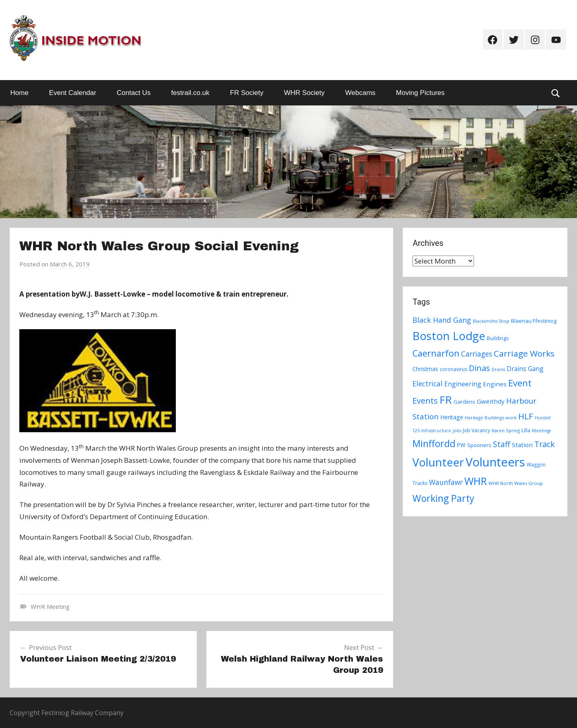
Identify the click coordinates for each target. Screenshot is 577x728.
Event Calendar (73, 93)
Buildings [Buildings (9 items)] (498, 338)
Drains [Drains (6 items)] (498, 369)
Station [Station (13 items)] (522, 445)
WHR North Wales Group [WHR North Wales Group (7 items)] (516, 483)
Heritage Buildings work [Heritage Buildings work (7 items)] (491, 418)
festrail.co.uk (190, 93)
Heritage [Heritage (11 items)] (452, 417)
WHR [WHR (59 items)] (476, 481)
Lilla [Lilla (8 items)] (526, 430)
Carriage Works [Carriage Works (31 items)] (524, 353)
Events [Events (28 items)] (425, 401)
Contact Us (134, 93)
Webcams (360, 93)
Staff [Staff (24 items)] (502, 444)
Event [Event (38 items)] (520, 383)
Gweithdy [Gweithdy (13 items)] (491, 401)
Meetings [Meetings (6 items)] (541, 431)
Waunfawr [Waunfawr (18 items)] (446, 482)
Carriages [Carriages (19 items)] (477, 354)
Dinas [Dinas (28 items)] (479, 368)
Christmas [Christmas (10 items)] (425, 369)
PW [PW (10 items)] (461, 445)
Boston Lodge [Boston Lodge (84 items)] (449, 336)
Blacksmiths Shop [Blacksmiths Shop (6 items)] (491, 321)
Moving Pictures (420, 93)
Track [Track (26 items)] (545, 444)
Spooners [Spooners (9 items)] (479, 445)
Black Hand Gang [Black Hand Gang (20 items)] (442, 320)
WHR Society (304, 93)
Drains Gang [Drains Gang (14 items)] (525, 369)
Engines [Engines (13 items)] (495, 384)
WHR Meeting (50, 606)
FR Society (247, 93)
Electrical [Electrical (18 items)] (428, 384)
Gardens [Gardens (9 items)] (464, 402)
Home (20, 93)
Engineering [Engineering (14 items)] (463, 384)
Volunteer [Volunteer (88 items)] (438, 462)
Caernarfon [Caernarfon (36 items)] (436, 353)
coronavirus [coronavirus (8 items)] (453, 369)
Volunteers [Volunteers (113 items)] (495, 462)
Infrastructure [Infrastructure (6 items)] (436, 431)
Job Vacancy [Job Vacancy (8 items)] (476, 430)
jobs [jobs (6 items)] (457, 431)
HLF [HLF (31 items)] (526, 416)
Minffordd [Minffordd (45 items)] (434, 443)
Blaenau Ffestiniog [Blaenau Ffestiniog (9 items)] (534, 321)
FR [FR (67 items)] (446, 400)
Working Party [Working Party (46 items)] (443, 498)
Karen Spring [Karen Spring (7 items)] (506, 430)
